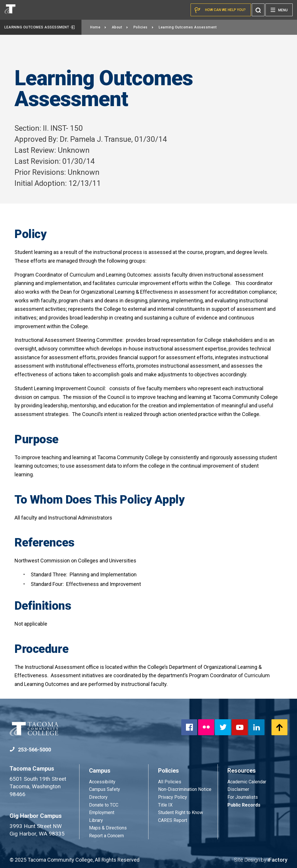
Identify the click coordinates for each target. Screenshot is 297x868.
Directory (98, 797)
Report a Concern (106, 836)
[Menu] (279, 10)
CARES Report (173, 820)
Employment (102, 812)
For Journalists (243, 797)
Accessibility (102, 782)
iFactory (278, 860)
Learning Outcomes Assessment (39, 27)
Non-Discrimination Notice (185, 789)
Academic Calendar (247, 782)
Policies (144, 27)
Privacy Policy (173, 797)
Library (96, 820)
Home (98, 27)
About (120, 27)
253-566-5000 (30, 750)
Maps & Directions (108, 828)
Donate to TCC (104, 805)
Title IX (165, 805)
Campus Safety (105, 789)
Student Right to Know (181, 812)
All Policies (170, 782)
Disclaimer (238, 789)
